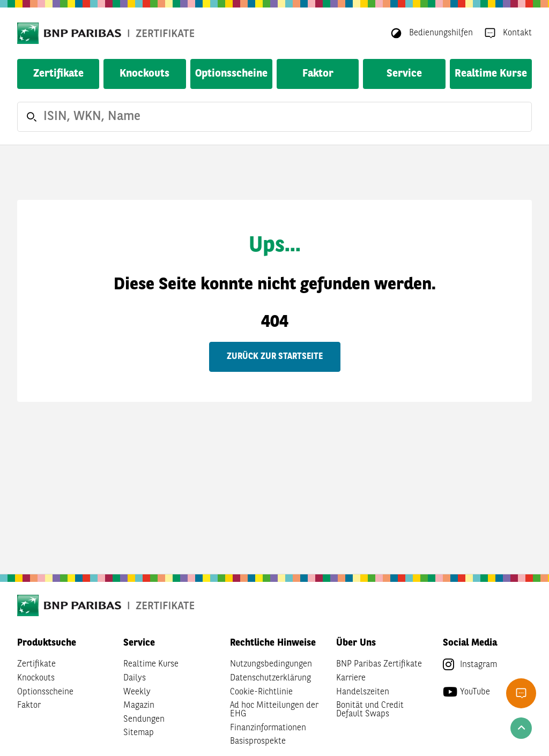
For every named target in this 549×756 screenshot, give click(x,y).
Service (404, 74)
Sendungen (144, 720)
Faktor (318, 74)
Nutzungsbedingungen (271, 664)
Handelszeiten (363, 692)
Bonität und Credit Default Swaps (370, 710)
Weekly (137, 692)
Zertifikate (58, 74)
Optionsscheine (231, 74)
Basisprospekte (258, 742)
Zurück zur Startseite (275, 357)
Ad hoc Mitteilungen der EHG (274, 710)
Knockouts (144, 74)
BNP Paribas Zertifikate (379, 664)
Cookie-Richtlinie (261, 692)
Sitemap (139, 733)
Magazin (139, 706)
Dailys (135, 678)
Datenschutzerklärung (270, 678)
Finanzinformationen (268, 728)
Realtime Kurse (491, 74)
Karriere (351, 678)
